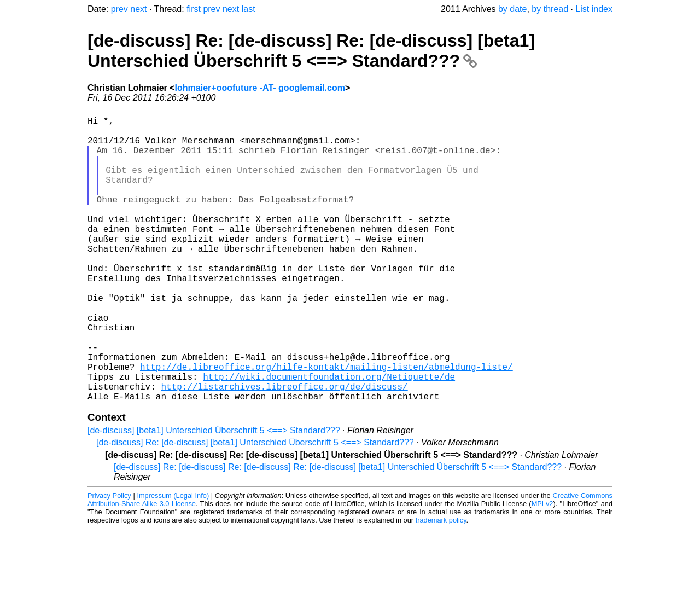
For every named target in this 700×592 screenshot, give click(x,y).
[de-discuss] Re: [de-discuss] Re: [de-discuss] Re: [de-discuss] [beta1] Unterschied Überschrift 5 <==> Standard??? (338, 530)
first (194, 9)
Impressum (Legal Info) (173, 559)
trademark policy (441, 584)
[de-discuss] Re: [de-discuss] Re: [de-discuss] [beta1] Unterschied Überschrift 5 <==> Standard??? (311, 51)
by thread (550, 9)
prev (119, 9)
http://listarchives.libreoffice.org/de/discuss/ (284, 448)
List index (594, 9)
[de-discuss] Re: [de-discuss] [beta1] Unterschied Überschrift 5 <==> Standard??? (255, 506)
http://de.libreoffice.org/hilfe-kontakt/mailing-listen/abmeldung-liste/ (326, 423)
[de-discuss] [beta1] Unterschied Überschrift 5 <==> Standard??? (214, 494)
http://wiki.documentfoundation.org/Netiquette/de (329, 436)
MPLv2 (542, 567)
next (138, 9)
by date (512, 9)
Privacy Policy (109, 559)
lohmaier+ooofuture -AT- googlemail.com (260, 88)
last (249, 9)
